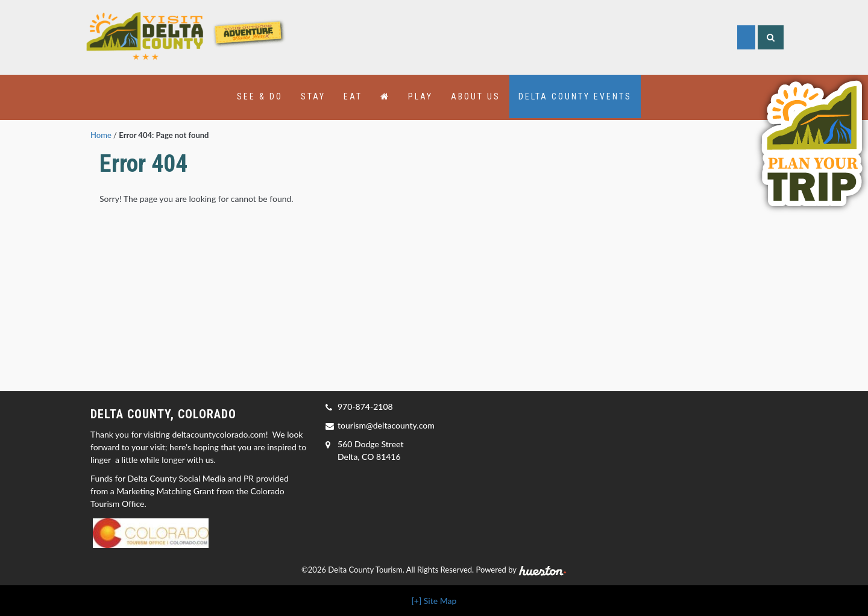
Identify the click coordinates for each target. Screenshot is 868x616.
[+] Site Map (434, 601)
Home (101, 135)
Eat (353, 96)
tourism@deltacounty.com (386, 425)
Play (420, 96)
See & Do (260, 96)
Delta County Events (575, 96)
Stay (313, 96)
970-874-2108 (365, 407)
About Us (476, 96)
